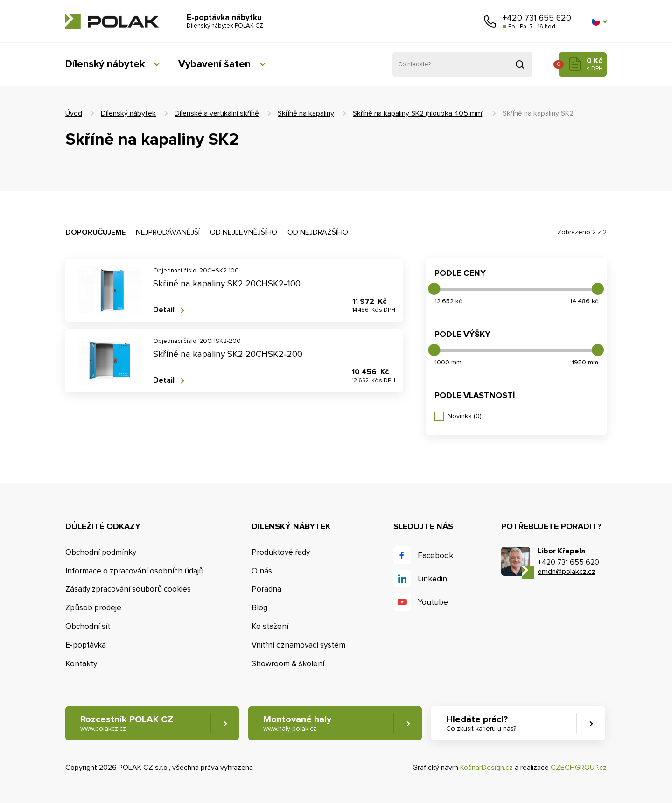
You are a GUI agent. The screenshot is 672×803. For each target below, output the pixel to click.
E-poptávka (86, 645)
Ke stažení (270, 626)
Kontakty (81, 664)
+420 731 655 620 (537, 18)
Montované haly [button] (297, 723)
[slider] (434, 289)
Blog (259, 608)
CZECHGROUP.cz (579, 768)
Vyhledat (520, 64)
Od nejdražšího (318, 232)
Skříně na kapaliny (306, 113)
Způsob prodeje (93, 608)
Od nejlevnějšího (244, 232)
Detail (164, 310)
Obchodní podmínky (101, 552)
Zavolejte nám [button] (490, 21)
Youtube (433, 602)
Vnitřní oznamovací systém (298, 645)
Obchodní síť (88, 626)
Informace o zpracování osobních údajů (134, 571)
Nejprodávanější (168, 232)
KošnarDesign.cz (486, 768)
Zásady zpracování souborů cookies (128, 589)
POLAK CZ (112, 21)
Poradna (266, 589)
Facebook (435, 555)
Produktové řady (281, 552)
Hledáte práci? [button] (481, 723)
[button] (599, 21)
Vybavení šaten (214, 64)
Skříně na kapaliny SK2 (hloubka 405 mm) (418, 113)
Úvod (74, 113)
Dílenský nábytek (105, 64)
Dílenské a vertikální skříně (217, 113)
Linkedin (432, 579)
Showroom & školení (288, 664)
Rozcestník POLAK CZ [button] (127, 723)
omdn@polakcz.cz (567, 572)
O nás (262, 571)
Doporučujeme (95, 232)
